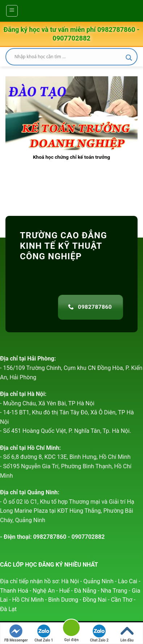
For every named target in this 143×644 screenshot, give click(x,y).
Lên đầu (127, 633)
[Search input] (68, 57)
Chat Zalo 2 (99, 633)
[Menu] (12, 11)
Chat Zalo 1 (44, 633)
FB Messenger (16, 633)
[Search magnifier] (129, 58)
